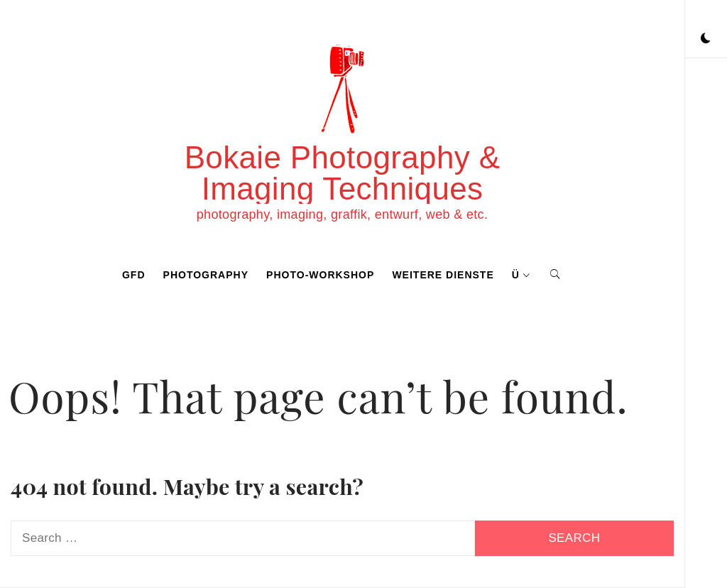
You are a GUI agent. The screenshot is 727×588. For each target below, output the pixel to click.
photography (206, 275)
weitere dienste (443, 275)
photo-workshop (320, 275)
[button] (706, 39)
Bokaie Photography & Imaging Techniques (343, 173)
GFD (134, 275)
